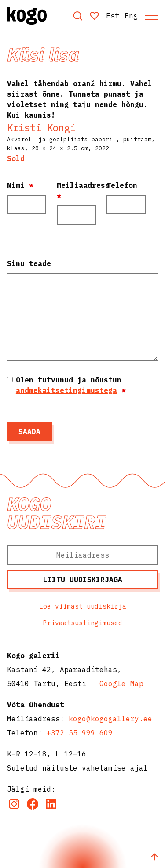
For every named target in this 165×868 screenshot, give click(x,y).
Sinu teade (29, 263)
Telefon (122, 185)
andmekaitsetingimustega (66, 390)
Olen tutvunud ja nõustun (71, 385)
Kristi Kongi (41, 128)
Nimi (20, 185)
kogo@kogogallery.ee (110, 719)
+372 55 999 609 (80, 733)
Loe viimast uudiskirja (83, 606)
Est (113, 16)
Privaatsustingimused (83, 623)
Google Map (121, 684)
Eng (131, 16)
